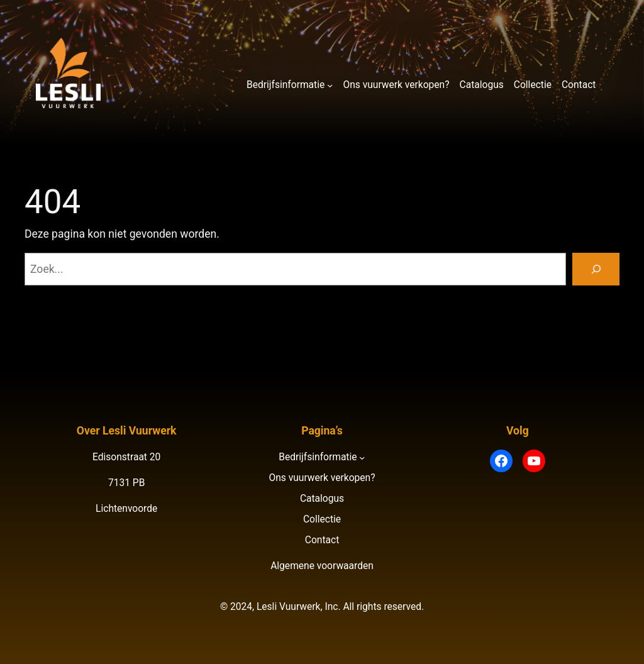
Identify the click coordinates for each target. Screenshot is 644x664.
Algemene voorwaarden (322, 566)
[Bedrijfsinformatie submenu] (330, 85)
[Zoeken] (596, 269)
